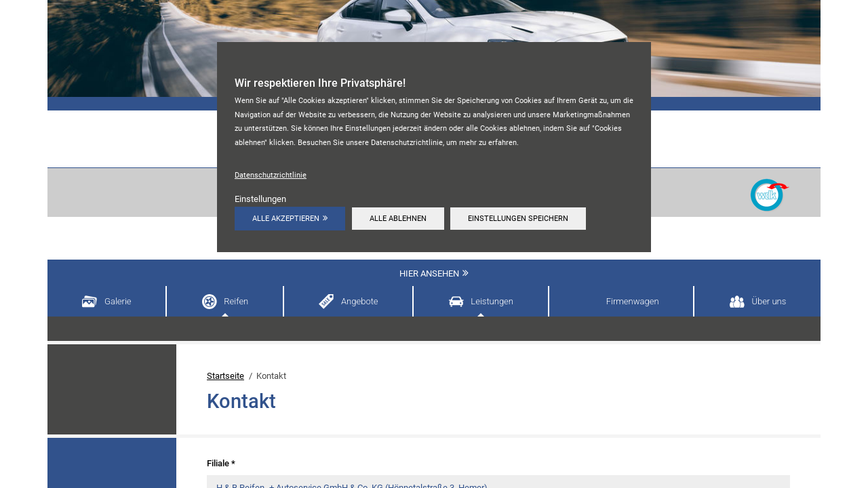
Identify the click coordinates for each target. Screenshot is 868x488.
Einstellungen (260, 199)
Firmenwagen (633, 301)
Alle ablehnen (398, 218)
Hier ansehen (429, 273)
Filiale (221, 463)
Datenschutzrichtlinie (271, 175)
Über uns (769, 301)
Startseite (225, 376)
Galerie (118, 301)
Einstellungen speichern (518, 218)
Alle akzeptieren (286, 218)
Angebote (360, 301)
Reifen (236, 301)
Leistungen (492, 301)
